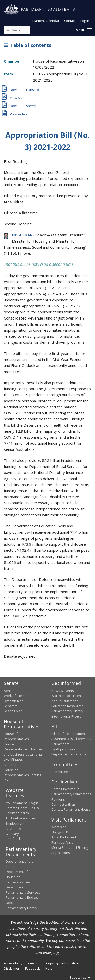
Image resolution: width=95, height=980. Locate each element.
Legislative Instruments (69, 754)
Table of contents (27, 45)
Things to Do (61, 832)
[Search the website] (17, 30)
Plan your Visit (62, 842)
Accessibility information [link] (22, 963)
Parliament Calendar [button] (44, 21)
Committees (61, 772)
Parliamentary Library (67, 711)
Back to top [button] (80, 977)
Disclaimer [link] (12, 968)
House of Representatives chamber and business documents (23, 749)
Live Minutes (13, 759)
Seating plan (13, 711)
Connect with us (64, 804)
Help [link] (49, 968)
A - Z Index (14, 829)
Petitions (58, 799)
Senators (11, 706)
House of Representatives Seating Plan (22, 775)
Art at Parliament (64, 837)
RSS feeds (14, 839)
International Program (68, 716)
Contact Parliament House (71, 809)
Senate (9, 691)
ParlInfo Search (17, 813)
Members (11, 765)
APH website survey (21, 818)
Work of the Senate (19, 696)
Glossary (12, 834)
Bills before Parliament (69, 734)
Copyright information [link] (63, 963)
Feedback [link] (32, 968)
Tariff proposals (63, 749)
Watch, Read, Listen (66, 696)
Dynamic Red (14, 701)
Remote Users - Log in (22, 808)
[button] (84, 30)
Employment (15, 823)
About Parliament (64, 701)
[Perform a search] (8, 30)
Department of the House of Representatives (20, 877)
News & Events (63, 691)
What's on (59, 827)
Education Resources (68, 706)
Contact (70, 21)
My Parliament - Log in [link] (22, 803)
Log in (85, 21)
